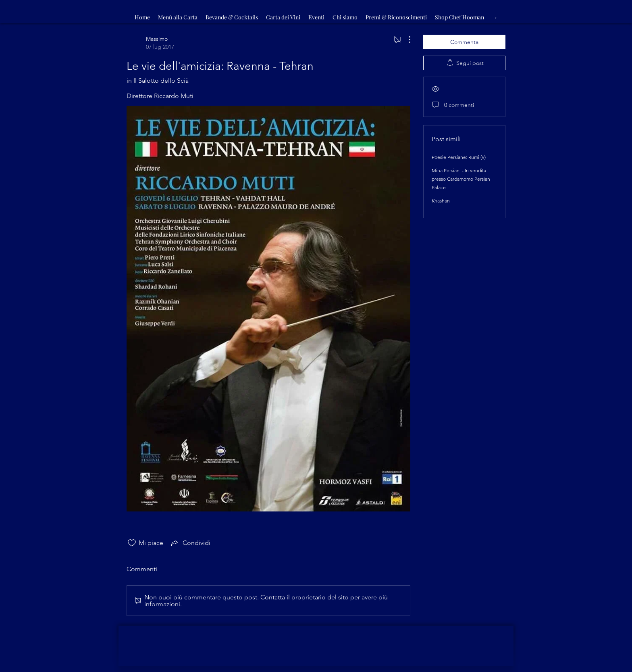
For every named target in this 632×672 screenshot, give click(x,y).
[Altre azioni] (405, 40)
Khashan (441, 201)
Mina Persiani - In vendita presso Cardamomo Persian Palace (461, 179)
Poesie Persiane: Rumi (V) (459, 157)
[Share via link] (190, 543)
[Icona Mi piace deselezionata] (132, 543)
